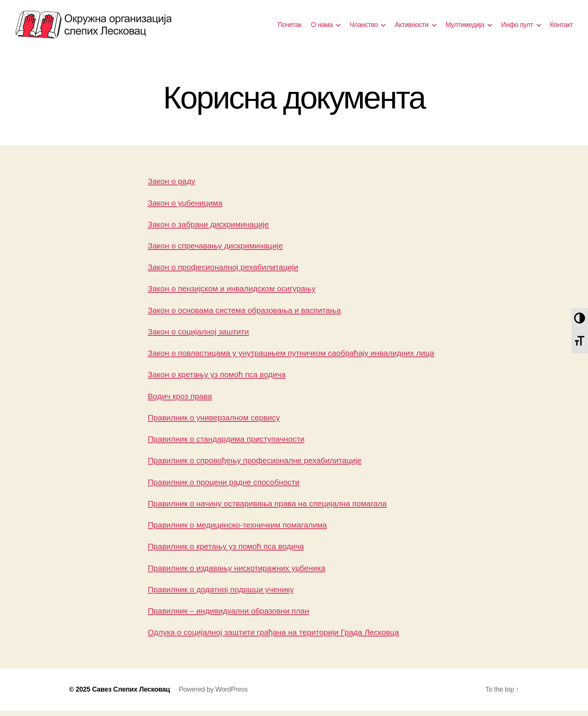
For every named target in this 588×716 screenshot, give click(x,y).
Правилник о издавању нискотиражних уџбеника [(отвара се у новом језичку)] (236, 573)
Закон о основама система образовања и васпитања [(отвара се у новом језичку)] (244, 315)
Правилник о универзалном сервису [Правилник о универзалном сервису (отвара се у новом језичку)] (214, 422)
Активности (411, 27)
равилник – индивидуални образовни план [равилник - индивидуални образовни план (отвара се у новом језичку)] (231, 616)
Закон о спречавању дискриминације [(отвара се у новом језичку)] (215, 250)
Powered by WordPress (213, 695)
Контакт (562, 27)
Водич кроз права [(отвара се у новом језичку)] (180, 401)
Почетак (289, 27)
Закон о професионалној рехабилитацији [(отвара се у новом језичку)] (223, 272)
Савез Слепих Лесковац (131, 695)
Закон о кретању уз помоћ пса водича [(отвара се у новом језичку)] (217, 380)
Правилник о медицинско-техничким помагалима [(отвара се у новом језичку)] (237, 530)
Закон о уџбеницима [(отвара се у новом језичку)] (185, 208)
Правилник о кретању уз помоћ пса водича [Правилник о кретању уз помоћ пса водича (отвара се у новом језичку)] (226, 551)
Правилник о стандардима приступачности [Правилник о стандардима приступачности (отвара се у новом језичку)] (226, 444)
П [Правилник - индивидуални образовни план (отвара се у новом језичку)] (151, 616)
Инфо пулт (517, 27)
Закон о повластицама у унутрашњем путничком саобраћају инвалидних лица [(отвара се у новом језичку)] (291, 358)
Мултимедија (465, 27)
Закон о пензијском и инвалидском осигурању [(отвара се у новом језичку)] (232, 294)
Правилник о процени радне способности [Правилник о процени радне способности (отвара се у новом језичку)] (224, 487)
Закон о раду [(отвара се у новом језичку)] (172, 186)
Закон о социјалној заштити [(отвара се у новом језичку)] (198, 336)
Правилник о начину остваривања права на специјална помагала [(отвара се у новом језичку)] (267, 508)
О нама (322, 27)
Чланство (364, 27)
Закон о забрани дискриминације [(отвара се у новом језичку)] (208, 229)
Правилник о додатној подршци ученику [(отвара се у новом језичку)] (221, 594)
